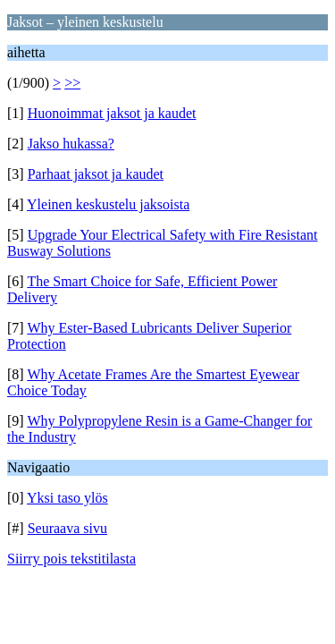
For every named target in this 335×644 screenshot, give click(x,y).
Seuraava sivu (67, 528)
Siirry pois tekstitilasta (71, 559)
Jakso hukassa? (71, 144)
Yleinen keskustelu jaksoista (108, 204)
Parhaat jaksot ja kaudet (96, 174)
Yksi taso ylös (67, 498)
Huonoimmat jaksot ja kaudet (112, 113)
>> (72, 83)
